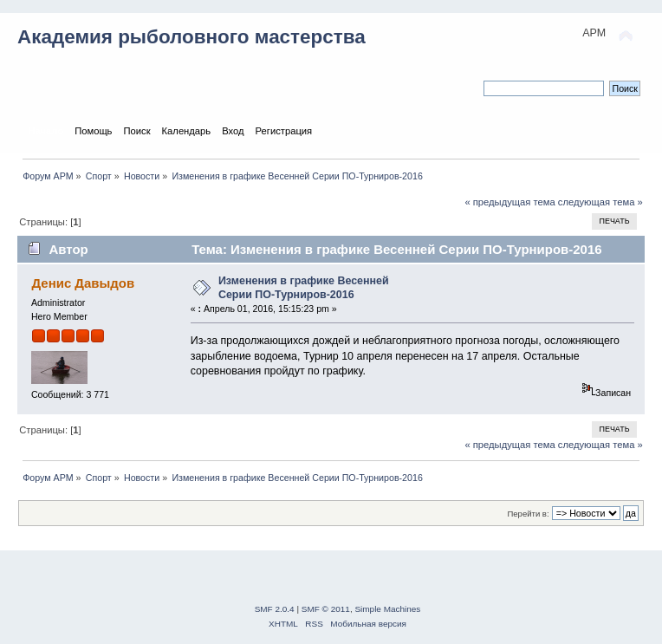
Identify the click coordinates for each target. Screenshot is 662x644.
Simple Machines (387, 609)
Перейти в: (528, 514)
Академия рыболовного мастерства (191, 37)
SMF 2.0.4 (275, 609)
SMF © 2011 (326, 609)
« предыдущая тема (509, 202)
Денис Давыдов (83, 283)
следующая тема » (600, 202)
